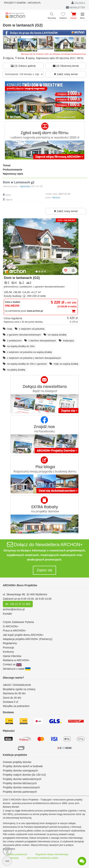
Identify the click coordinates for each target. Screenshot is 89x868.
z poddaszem (14, 341)
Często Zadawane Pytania (18, 622)
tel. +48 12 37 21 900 (18, 604)
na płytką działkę (16, 370)
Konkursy (8, 652)
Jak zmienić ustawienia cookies (43, 858)
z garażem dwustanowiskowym (24, 335)
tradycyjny (68, 341)
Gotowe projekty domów (17, 762)
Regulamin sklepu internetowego (52, 854)
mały (10, 329)
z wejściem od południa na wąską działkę (29, 352)
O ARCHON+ (11, 626)
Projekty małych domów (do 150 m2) (24, 775)
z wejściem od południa (32, 329)
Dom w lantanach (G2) (22, 278)
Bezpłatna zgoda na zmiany (19, 689)
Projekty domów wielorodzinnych (22, 779)
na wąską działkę (57, 335)
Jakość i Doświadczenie (17, 685)
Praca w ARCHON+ (14, 631)
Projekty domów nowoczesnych (21, 787)
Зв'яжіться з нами (17, 669)
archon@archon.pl (14, 609)
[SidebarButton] (7, 861)
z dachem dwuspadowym (42, 341)
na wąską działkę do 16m (21, 346)
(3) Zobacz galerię (23, 66)
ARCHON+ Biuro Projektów (20, 585)
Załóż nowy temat (66, 74)
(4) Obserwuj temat (66, 66)
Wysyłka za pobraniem (16, 706)
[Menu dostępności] (7, 851)
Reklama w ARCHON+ (16, 660)
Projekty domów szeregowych (20, 771)
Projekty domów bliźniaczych (20, 783)
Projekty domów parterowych (20, 792)
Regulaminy (10, 643)
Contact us (12, 664)
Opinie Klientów (12, 656)
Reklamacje (13, 858)
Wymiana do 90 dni (14, 693)
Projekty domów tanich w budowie (23, 766)
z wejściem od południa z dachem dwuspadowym (34, 358)
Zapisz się (44, 570)
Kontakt (7, 614)
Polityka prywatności (17, 854)
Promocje (8, 648)
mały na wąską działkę (66, 364)
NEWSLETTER (75, 7)
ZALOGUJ (78, 3)
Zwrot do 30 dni (12, 698)
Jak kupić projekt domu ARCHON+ (23, 635)
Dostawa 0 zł (10, 702)
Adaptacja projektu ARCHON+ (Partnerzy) (28, 639)
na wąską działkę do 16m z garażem (27, 364)
